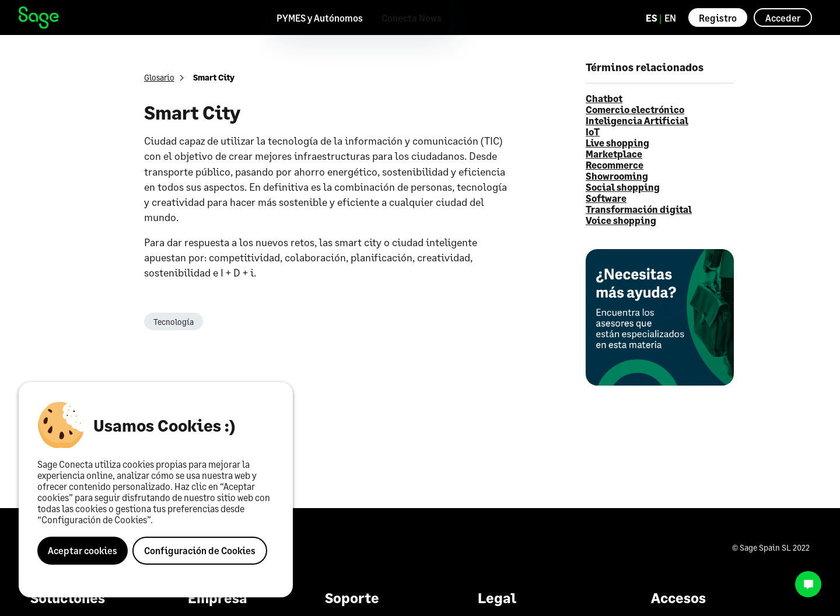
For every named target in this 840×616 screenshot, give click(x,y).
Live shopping (617, 143)
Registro (718, 18)
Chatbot (604, 98)
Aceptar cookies (83, 550)
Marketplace (614, 154)
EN (670, 18)
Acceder (783, 18)
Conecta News (412, 18)
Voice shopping (621, 220)
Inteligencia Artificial (637, 120)
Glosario (159, 77)
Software (606, 198)
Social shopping (623, 187)
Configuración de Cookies (200, 550)
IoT (593, 132)
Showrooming (617, 176)
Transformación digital (639, 209)
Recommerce (615, 165)
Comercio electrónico (635, 109)
